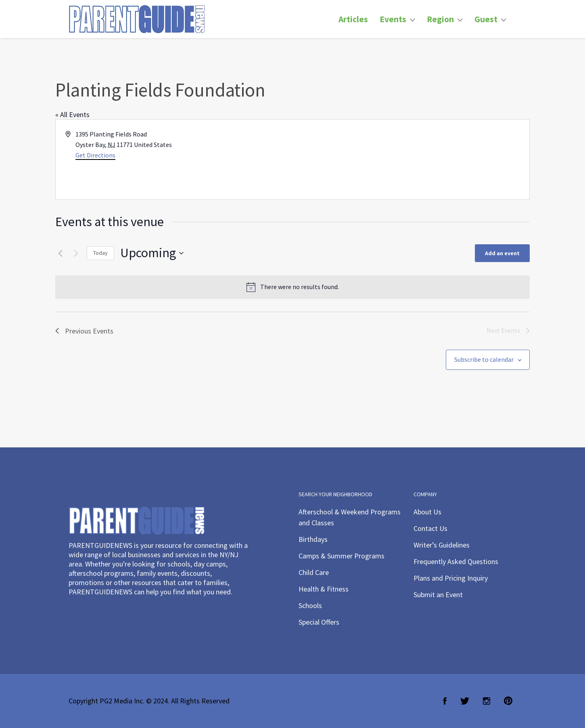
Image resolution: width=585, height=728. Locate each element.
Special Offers (319, 622)
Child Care (314, 572)
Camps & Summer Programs (342, 556)
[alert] (292, 287)
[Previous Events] (60, 253)
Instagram (487, 701)
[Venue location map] (410, 159)
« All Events (72, 114)
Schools (310, 605)
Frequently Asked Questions (456, 561)
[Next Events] (76, 253)
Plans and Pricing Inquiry (451, 578)
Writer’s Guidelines (442, 545)
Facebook (445, 701)
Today (100, 253)
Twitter (465, 701)
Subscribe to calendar (484, 359)
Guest (486, 19)
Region (440, 19)
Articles (353, 19)
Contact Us (430, 528)
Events (393, 19)
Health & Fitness (324, 589)
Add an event (502, 253)
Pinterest (508, 701)
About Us (427, 512)
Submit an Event (438, 595)
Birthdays (313, 539)
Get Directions (95, 155)
